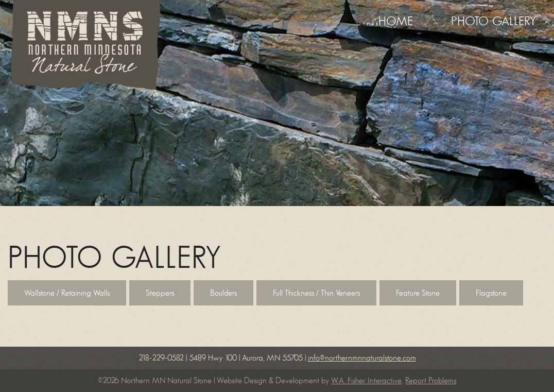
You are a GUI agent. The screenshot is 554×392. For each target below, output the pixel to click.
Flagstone (491, 293)
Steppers (160, 293)
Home (396, 22)
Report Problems (431, 381)
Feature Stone (418, 293)
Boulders (223, 293)
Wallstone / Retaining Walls (67, 293)
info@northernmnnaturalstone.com (362, 358)
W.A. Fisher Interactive (366, 381)
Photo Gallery (494, 22)
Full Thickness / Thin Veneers (316, 293)
